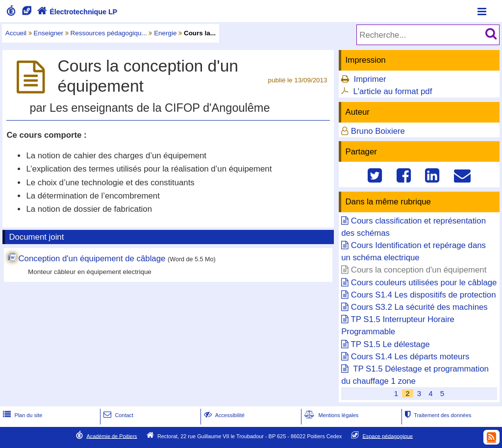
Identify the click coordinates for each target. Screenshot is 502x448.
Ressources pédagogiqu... (109, 33)
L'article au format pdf (392, 91)
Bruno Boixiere (378, 131)
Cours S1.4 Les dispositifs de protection (424, 295)
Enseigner (49, 33)
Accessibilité (223, 415)
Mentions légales (330, 415)
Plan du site (22, 415)
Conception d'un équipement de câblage (92, 259)
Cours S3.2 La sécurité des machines (419, 307)
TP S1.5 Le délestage (390, 344)
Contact (117, 415)
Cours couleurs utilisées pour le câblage (424, 283)
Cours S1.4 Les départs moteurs (410, 357)
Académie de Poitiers (112, 436)
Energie (165, 33)
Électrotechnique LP (76, 12)
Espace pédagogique (388, 436)
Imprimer (370, 79)
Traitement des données (437, 415)
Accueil (16, 33)
